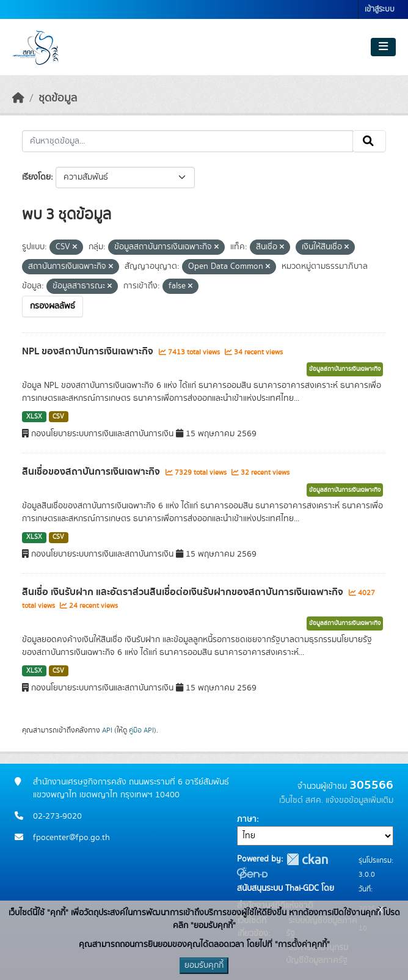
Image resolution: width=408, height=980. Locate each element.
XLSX (34, 417)
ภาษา (247, 819)
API (107, 730)
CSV (58, 417)
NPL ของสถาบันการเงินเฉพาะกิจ (89, 351)
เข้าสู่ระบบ (380, 9)
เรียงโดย (36, 177)
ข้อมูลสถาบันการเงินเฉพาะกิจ (345, 369)
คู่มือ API (141, 730)
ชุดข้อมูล (58, 98)
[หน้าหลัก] (18, 98)
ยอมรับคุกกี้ (204, 965)
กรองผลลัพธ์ (53, 306)
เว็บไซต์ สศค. (301, 800)
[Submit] (369, 141)
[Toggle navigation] (383, 47)
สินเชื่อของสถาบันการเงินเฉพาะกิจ (92, 472)
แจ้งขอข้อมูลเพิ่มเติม (359, 800)
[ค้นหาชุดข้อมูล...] (188, 141)
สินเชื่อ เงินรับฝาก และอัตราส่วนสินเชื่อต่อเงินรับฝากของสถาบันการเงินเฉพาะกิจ (184, 592)
